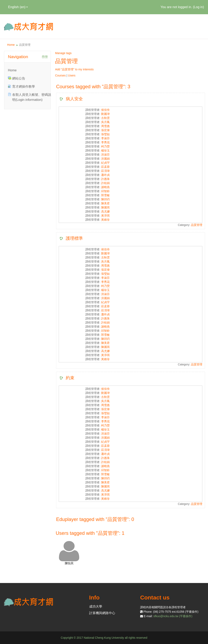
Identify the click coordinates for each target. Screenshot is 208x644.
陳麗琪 (105, 207)
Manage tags (63, 53)
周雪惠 (105, 126)
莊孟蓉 (105, 167)
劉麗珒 (105, 114)
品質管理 (25, 45)
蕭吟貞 (105, 175)
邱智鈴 (105, 191)
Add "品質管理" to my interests (74, 69)
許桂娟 (105, 183)
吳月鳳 (105, 122)
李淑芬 (105, 138)
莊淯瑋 (105, 171)
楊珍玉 (105, 150)
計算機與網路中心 (102, 613)
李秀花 (105, 142)
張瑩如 (105, 134)
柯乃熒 (105, 146)
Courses (60, 75)
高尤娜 (105, 211)
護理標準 (74, 238)
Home (11, 45)
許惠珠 (105, 179)
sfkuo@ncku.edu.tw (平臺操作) (173, 616)
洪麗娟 (105, 159)
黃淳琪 (105, 216)
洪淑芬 (105, 155)
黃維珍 (105, 220)
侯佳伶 (105, 110)
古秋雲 (105, 118)
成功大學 (96, 606)
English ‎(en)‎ (18, 7)
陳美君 (105, 203)
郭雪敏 (105, 195)
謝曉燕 (105, 187)
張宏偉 (105, 130)
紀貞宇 (105, 163)
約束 (70, 378)
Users (72, 75)
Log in (198, 7)
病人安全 (74, 99)
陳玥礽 (105, 199)
